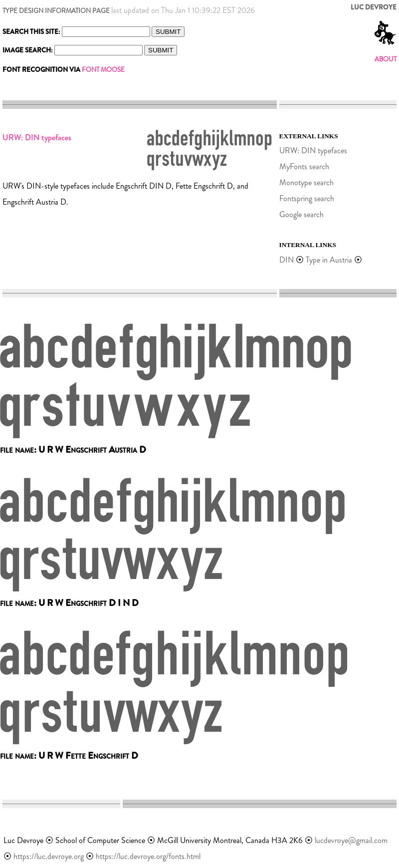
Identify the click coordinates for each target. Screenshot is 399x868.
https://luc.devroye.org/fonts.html (148, 856)
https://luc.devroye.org (49, 856)
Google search (301, 214)
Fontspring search (307, 198)
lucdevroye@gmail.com (351, 840)
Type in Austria (329, 260)
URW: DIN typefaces (313, 150)
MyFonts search (304, 166)
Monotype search (306, 182)
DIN (287, 260)
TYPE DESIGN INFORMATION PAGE (56, 11)
